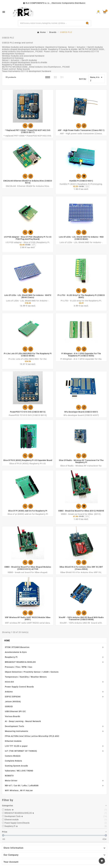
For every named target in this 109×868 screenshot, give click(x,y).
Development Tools (15, 726)
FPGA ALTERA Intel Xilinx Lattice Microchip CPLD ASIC (32, 736)
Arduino (9, 692)
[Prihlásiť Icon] (98, 12)
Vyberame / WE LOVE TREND (19, 771)
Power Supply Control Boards (19, 687)
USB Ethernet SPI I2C (15, 711)
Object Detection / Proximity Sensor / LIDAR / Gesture (32, 672)
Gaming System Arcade (16, 766)
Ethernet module (13, 741)
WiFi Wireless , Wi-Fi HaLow (19, 790)
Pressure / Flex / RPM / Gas (19, 667)
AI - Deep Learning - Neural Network (23, 721)
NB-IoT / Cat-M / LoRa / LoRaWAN (22, 786)
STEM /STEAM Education (17, 647)
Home (7, 641)
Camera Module (13, 756)
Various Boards (13, 716)
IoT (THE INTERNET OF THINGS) (21, 751)
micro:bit (9, 682)
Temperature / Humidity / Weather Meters (26, 677)
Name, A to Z (97, 79)
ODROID (9, 706)
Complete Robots (14, 761)
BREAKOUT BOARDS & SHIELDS (20, 662)
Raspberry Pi (11, 657)
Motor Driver (11, 781)
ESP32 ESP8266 (13, 697)
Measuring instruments (17, 731)
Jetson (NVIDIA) (13, 702)
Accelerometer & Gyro (16, 652)
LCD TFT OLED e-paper (16, 746)
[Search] (51, 23)
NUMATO (9, 776)
